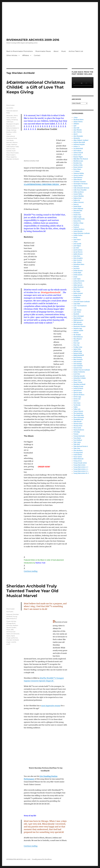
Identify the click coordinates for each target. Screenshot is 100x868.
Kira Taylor (77, 291)
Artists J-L (77, 147)
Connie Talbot (78, 194)
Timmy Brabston (79, 430)
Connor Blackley (79, 196)
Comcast (9, 625)
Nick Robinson (78, 337)
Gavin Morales (78, 231)
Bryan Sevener (78, 167)
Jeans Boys (77, 256)
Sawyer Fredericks (79, 372)
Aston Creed (77, 155)
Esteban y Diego (78, 223)
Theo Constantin (79, 417)
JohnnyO (76, 266)
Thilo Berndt (77, 422)
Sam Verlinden (78, 366)
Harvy (75, 238)
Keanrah (9, 142)
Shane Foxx (77, 380)
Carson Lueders (78, 175)
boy (15, 621)
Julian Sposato (78, 285)
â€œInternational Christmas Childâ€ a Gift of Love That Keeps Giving (36, 87)
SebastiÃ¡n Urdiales (80, 378)
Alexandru (10, 116)
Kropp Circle (77, 295)
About (56, 51)
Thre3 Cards (77, 428)
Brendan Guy (78, 163)
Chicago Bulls (11, 623)
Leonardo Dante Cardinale (82, 302)
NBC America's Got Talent (11, 632)
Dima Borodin (78, 211)
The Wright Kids (79, 415)
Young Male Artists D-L (81, 471)
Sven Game (77, 403)
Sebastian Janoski (79, 376)
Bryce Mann (77, 169)
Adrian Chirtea (78, 122)
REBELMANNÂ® (79, 355)
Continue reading (31, 571)
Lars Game (77, 300)
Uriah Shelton (78, 455)
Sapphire (14, 157)
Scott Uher (77, 374)
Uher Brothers (78, 451)
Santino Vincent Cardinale (82, 370)
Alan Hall (76, 128)
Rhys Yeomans (78, 360)
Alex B (75, 134)
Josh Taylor (77, 279)
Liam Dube (77, 304)
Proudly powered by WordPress (42, 859)
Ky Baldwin (77, 297)
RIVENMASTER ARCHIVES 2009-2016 (33, 40)
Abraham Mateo (78, 120)
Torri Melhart (78, 440)
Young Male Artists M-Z (81, 473)
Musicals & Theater (79, 326)
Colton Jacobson (79, 192)
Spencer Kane (78, 393)
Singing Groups (78, 386)
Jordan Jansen (78, 275)
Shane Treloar (78, 382)
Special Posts (78, 391)
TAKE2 (76, 407)
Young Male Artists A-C (81, 467)
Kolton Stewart (78, 293)
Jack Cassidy (77, 244)
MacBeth (76, 314)
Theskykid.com (78, 420)
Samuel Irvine (78, 368)
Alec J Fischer (78, 132)
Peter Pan (76, 345)
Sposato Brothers (79, 395)
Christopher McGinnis (80, 184)
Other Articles (12, 55)
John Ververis (78, 260)
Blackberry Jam (78, 161)
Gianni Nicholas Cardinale (82, 233)
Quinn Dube (77, 349)
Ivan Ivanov (77, 240)
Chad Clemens (78, 178)
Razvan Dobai (78, 353)
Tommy (76, 434)
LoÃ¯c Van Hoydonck (80, 306)
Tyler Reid (77, 444)
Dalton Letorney (79, 202)
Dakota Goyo (77, 198)
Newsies (76, 333)
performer (15, 638)
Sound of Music (78, 388)
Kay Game (77, 289)
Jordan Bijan (77, 273)
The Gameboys (78, 413)
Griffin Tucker (78, 235)
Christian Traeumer (80, 182)
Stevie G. (76, 401)
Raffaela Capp (78, 351)
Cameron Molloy (79, 173)
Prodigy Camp (78, 347)
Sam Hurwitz (78, 362)
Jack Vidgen (77, 246)
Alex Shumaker (78, 136)
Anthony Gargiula (79, 144)
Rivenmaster (11, 105)
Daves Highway (78, 209)
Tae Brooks (77, 405)
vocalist (13, 642)
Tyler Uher (77, 448)
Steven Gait (77, 399)
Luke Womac (77, 310)
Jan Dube (76, 248)
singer (8, 642)
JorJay (75, 277)
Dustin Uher (77, 215)
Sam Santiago (78, 364)
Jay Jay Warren (78, 252)
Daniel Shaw (77, 206)
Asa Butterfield (78, 149)
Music (64, 51)
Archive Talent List (76, 51)
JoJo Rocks (10, 140)
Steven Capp (77, 397)
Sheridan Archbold (12, 159)
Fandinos (76, 225)
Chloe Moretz (78, 180)
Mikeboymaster (78, 320)
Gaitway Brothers (79, 229)
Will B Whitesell (78, 459)
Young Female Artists (80, 463)
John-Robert (77, 262)
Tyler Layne (77, 442)
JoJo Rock (76, 269)
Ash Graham (77, 151)
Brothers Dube (78, 165)
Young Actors (78, 461)
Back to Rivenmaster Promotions (20, 51)
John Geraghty (78, 258)
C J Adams (77, 171)
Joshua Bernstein (79, 281)
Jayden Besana (78, 254)
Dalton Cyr (77, 200)
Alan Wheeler (78, 130)
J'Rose (75, 242)
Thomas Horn (78, 426)
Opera (8, 636)
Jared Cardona (78, 250)
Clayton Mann (78, 186)
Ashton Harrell (78, 153)
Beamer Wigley (78, 157)
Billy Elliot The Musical (81, 159)
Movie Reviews (78, 324)
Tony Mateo (77, 438)
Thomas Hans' (78, 424)
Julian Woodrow (78, 287)
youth (8, 644)
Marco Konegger (79, 316)
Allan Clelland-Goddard (81, 140)
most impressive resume (51, 706)
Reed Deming (78, 357)
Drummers (77, 213)
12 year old (10, 621)
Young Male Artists (79, 465)
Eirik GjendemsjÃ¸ (79, 219)
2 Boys (75, 118)
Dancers (76, 204)
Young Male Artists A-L (81, 469)
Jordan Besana (78, 271)
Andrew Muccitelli (79, 142)
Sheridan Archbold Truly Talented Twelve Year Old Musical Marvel (32, 591)
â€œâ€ (42, 184)
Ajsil (75, 126)
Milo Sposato (78, 322)
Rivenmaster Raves (43, 51)
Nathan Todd (14, 147)
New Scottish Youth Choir (11, 151)
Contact (37, 55)
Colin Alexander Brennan (81, 188)
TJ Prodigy (77, 432)
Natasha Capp (78, 329)
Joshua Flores (78, 283)
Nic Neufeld (77, 335)
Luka (75, 308)
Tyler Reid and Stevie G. (81, 446)
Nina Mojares (78, 339)
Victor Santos (78, 457)
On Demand (15, 634)
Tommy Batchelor (79, 436)
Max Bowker (77, 318)
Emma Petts (77, 221)
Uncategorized (78, 453)
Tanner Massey (78, 411)
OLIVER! (76, 341)
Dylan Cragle (77, 217)
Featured (9, 111)
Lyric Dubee (77, 312)
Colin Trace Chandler (80, 190)
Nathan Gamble (78, 331)
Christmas (15, 120)
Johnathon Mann (79, 264)
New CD (9, 149)
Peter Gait (76, 343)
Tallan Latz (77, 409)
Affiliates (26, 55)
